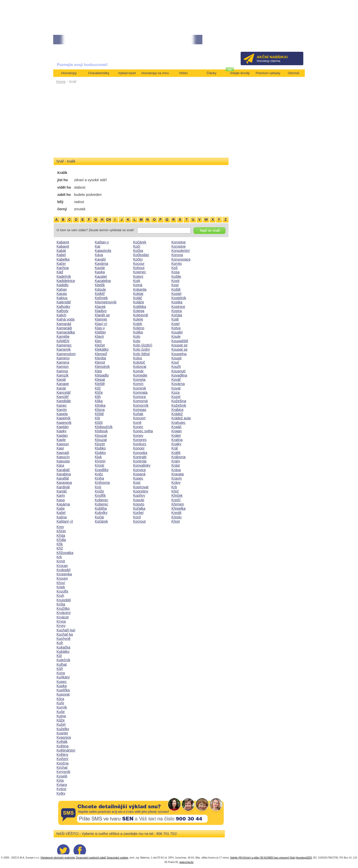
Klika (99, 401)
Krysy (61, 626)
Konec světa (143, 431)
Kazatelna (103, 281)
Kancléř (63, 397)
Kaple (61, 440)
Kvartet (62, 733)
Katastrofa (103, 251)
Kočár (100, 517)
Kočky (138, 259)
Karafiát (63, 478)
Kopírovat (141, 487)
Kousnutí (179, 371)
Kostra (177, 311)
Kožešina (179, 401)
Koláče (139, 302)
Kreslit (177, 513)
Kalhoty (63, 311)
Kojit (137, 281)
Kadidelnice (66, 281)
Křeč (175, 491)
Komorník (141, 405)
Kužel (61, 724)
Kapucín (63, 457)
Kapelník (64, 418)
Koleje (138, 319)
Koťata (177, 315)
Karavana (64, 483)
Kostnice (178, 307)
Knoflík (100, 495)
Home (61, 82)
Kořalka (139, 508)
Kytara (62, 785)
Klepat (100, 380)
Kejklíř (100, 294)
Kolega (139, 311)
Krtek (61, 587)
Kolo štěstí (142, 354)
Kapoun (63, 444)
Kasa (61, 500)
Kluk (98, 457)
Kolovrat (140, 367)
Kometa (139, 380)
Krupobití (64, 600)
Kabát (61, 251)
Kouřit (176, 367)
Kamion (63, 367)
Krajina (177, 440)
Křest (176, 521)
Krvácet (63, 617)
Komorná (140, 401)
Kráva (176, 470)
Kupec (62, 682)
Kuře (60, 703)
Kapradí (63, 453)
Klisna (100, 410)
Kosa (176, 272)
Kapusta (63, 461)
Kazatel (101, 276)
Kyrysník (64, 772)
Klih (98, 397)
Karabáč (63, 470)
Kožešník (179, 405)
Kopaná (139, 474)
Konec (138, 427)
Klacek (100, 307)
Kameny (63, 358)
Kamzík (63, 375)
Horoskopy (69, 73)
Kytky (61, 793)
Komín (138, 384)
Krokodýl (64, 570)
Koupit (177, 358)
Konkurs (140, 444)
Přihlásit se (291, 41)
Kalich (62, 315)
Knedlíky (102, 470)
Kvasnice (64, 737)
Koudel (177, 332)
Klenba (101, 358)
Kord (137, 517)
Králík (176, 453)
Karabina (64, 474)
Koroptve (179, 242)
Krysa (61, 621)
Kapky (62, 431)
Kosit (176, 281)
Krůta (61, 604)
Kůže (61, 720)
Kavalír (101, 259)
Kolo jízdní (142, 349)
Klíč (98, 388)
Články (212, 73)
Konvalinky (142, 465)
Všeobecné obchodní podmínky (58, 858)
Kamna (62, 371)
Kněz (99, 474)
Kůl (59, 656)
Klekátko (102, 349)
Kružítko (63, 608)
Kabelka (63, 259)
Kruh (60, 596)
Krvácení (64, 613)
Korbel (138, 513)
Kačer (61, 264)
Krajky (177, 444)
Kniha (100, 478)
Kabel (61, 255)
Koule (176, 336)
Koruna (177, 255)
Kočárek (102, 521)
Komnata (140, 392)
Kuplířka (63, 690)
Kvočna (63, 763)
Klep (99, 371)
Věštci (183, 73)
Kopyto (139, 504)
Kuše (61, 712)
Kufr (60, 643)
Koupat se (180, 345)
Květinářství (66, 750)
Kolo (137, 336)
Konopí (139, 448)
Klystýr (100, 461)
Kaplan (62, 435)
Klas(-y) (101, 324)
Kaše (61, 508)
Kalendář (64, 302)
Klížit (99, 423)
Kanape (63, 384)
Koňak (138, 414)
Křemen (178, 504)
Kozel (176, 397)
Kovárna (178, 384)
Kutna (61, 716)
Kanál (61, 380)
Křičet (61, 531)
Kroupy (62, 578)
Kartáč (62, 491)
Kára (60, 465)
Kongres (140, 440)
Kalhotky (64, 307)
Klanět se (102, 315)
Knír (98, 487)
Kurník (62, 707)
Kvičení (63, 759)
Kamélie (63, 336)
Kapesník (64, 423)
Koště (176, 289)
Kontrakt (140, 457)
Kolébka (140, 307)
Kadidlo (63, 285)
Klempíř (101, 354)
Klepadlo (102, 375)
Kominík (140, 388)
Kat (98, 246)
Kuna (61, 673)
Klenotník (102, 367)
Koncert (139, 418)
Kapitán (63, 427)
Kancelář (64, 392)
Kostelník (179, 298)
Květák (62, 742)
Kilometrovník (106, 302)
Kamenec (64, 345)
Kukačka (64, 647)
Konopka (140, 453)
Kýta (60, 780)
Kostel (177, 294)
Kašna (62, 517)
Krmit (61, 561)
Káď (60, 272)
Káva (99, 255)
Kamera (63, 362)
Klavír (100, 336)
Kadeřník (64, 276)
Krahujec (179, 423)
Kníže (100, 491)
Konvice (140, 470)
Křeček (177, 495)
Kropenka (64, 574)
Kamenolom (66, 354)
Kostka (177, 302)
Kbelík (100, 285)
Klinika (100, 405)
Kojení (138, 276)
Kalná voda (66, 319)
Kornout (139, 521)
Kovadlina (179, 375)
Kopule (139, 500)
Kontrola (140, 461)
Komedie (140, 375)
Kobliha (101, 508)
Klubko (100, 448)
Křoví (61, 583)
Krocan (62, 566)
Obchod (294, 73)
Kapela (62, 414)
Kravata (178, 474)
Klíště (99, 414)
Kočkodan (141, 255)
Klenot (100, 362)
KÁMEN (63, 341)
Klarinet (101, 319)
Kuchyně (64, 639)
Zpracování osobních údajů (91, 858)
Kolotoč (139, 362)
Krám (176, 461)
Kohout (139, 268)
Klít (98, 418)
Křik (60, 544)
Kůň (60, 669)
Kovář (176, 380)
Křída (61, 536)
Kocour (139, 264)
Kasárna (63, 504)
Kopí (137, 483)
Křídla (61, 540)
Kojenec (140, 272)
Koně (137, 423)
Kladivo (101, 311)
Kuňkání (63, 677)
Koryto (177, 264)
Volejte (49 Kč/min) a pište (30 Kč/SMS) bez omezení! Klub (262, 858)
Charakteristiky (99, 73)
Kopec (138, 478)
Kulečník (64, 660)
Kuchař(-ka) (66, 630)
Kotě (175, 319)
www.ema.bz (187, 862)
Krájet (176, 435)
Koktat (138, 294)
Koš (175, 268)
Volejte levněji (240, 73)
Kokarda (140, 289)
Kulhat (62, 664)
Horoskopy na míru (155, 73)
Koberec (102, 500)
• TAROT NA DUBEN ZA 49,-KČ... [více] (154, 40)
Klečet (100, 345)
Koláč (138, 298)
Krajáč (177, 427)
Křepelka (179, 508)
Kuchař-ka (65, 634)
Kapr (60, 448)
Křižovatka (65, 553)
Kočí (137, 246)
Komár (138, 371)
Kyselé (62, 776)
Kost (175, 285)
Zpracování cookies (117, 858)
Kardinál (63, 487)
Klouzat (101, 435)
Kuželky (63, 729)
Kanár (61, 388)
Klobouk (101, 431)
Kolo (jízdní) (143, 345)
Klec (98, 341)
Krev (60, 527)
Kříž (60, 548)
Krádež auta (181, 418)
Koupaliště (180, 341)
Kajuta (62, 294)
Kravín (177, 478)
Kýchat (62, 767)
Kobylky (101, 513)
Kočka (138, 251)
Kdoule (101, 289)
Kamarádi (64, 328)
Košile (176, 276)
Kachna (63, 268)
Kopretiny (141, 491)
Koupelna (179, 354)
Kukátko (63, 651)
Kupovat (63, 694)
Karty (61, 495)
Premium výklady (268, 73)
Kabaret (63, 242)
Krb (174, 487)
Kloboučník (104, 427)
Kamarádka (66, 332)
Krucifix (63, 591)
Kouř (175, 362)
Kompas (140, 410)
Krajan (177, 431)
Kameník (64, 349)
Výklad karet (127, 73)
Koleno (139, 328)
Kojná (138, 285)
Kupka (62, 686)
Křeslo (177, 517)
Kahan (62, 289)
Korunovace (181, 259)
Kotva (176, 328)
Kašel (61, 513)
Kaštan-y (102, 242)
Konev (138, 435)
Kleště (100, 384)
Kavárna (102, 264)
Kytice (62, 789)
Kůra (60, 699)
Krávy (176, 483)
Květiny (63, 755)
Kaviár (100, 268)
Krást (176, 465)
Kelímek (101, 298)
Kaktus (62, 298)
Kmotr (100, 465)
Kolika (138, 332)
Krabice (178, 410)
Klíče (99, 392)
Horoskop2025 (304, 858)
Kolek (138, 324)
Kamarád (64, 324)
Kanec (62, 405)
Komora (139, 397)
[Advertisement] (141, 122)
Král (175, 448)
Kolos (138, 358)
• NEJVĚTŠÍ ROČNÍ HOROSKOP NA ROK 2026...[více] (89, 40)
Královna (179, 457)
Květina (63, 746)
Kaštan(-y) (65, 521)
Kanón (62, 410)
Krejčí (176, 500)
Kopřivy (139, 495)
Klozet (100, 444)
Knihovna (102, 483)
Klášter (101, 332)
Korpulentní (181, 251)
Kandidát (64, 401)
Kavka (100, 272)
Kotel (176, 324)
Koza (176, 392)
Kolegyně (141, 315)
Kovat (176, 388)
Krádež (177, 414)
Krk (59, 557)
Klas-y (100, 328)
